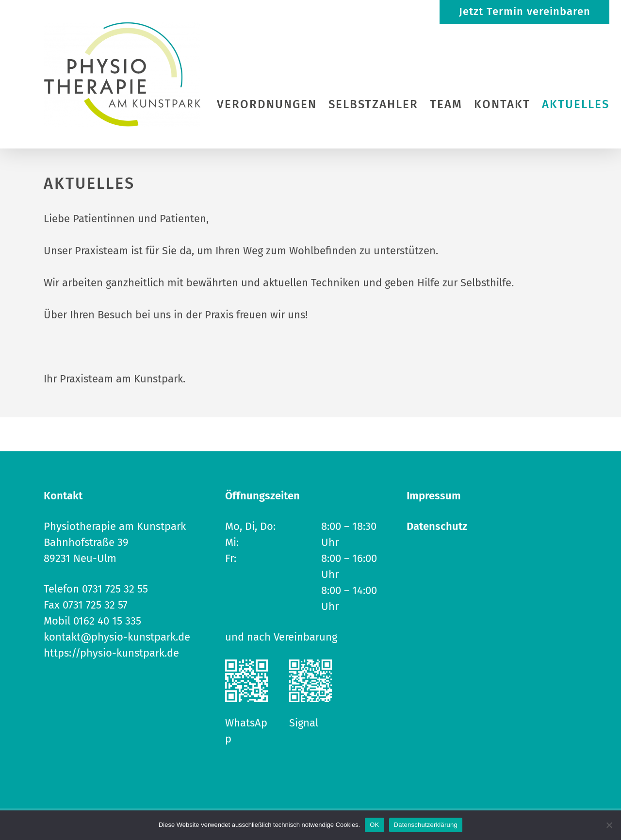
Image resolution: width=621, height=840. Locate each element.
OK (374, 825)
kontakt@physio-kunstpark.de (117, 637)
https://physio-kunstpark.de (111, 653)
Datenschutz (437, 526)
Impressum (434, 496)
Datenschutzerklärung (426, 825)
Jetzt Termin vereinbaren (525, 11)
